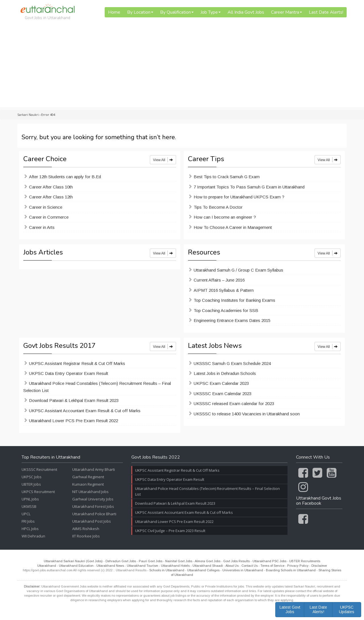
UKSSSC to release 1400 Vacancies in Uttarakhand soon (247, 414)
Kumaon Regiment (88, 484)
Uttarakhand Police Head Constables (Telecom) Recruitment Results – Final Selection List (97, 387)
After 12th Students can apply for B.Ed (65, 177)
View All (163, 160)
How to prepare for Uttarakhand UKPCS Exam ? (239, 197)
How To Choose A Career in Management (233, 227)
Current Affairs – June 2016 (219, 280)
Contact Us (250, 566)
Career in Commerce (49, 217)
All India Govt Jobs (246, 12)
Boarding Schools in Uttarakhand (291, 570)
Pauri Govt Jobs (151, 561)
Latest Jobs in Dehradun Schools (225, 373)
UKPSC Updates (347, 609)
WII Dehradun (33, 536)
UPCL (26, 514)
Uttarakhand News (110, 566)
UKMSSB (29, 506)
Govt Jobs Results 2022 (156, 457)
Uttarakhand (47, 566)
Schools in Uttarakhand (167, 570)
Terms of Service (272, 566)
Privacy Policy (298, 566)
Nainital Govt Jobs (179, 561)
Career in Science (46, 207)
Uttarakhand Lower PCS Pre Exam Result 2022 (74, 421)
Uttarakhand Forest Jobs (93, 506)
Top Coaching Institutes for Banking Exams (234, 300)
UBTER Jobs (31, 484)
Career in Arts (42, 227)
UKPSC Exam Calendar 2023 (221, 383)
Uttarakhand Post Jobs (92, 521)
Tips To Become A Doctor (218, 207)
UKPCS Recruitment (38, 492)
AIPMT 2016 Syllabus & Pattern (224, 290)
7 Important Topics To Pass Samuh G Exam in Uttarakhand (249, 187)
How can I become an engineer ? (225, 217)
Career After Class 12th (51, 197)
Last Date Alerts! (326, 12)
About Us (232, 566)
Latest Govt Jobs (290, 609)
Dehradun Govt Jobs (121, 561)
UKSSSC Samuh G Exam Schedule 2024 (232, 363)
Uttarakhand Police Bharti (94, 514)
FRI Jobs (28, 521)
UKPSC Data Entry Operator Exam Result (69, 373)
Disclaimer (319, 566)
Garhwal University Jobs (93, 499)
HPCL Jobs (30, 529)
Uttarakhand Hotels (175, 566)
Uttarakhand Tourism (142, 566)
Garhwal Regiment (88, 477)
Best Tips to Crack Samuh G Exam (227, 177)
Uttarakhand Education (76, 566)
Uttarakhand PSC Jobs (269, 561)
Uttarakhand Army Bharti (94, 469)
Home (114, 12)
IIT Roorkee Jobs (86, 536)
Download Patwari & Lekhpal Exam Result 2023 (74, 400)
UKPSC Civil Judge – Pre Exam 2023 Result (170, 531)
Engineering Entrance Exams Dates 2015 (232, 320)
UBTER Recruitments (305, 561)
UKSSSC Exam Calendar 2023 (223, 394)
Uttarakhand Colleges (203, 570)
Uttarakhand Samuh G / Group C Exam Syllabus (238, 270)
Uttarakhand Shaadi (208, 566)
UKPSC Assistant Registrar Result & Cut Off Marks (77, 363)
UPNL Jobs (30, 499)
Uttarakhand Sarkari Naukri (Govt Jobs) (73, 561)
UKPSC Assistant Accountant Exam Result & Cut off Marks (85, 411)
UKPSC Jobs (32, 477)
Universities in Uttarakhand (243, 570)
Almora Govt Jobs (208, 561)
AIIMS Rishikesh (86, 529)
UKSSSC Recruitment (39, 469)
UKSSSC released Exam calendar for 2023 (234, 404)
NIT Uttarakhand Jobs (90, 492)
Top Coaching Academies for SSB (226, 310)
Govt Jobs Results (236, 561)
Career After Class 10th (51, 187)
